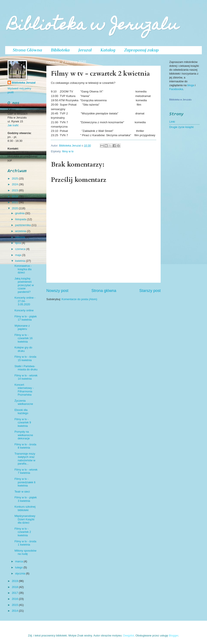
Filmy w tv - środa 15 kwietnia (25, 358)
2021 (15, 202)
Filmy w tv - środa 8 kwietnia (25, 446)
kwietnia (20, 261)
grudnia (20, 213)
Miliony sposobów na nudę (25, 552)
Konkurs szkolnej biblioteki (25, 508)
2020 (15, 208)
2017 (15, 593)
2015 (15, 605)
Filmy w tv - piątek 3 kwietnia (26, 499)
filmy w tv (68, 151)
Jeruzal (85, 50)
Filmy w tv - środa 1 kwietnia (25, 543)
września (21, 231)
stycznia (20, 573)
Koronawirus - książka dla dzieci (23, 269)
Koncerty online (24, 310)
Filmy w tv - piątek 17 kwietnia (26, 318)
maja (18, 255)
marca (19, 561)
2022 (15, 196)
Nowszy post (57, 291)
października (23, 225)
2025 (15, 179)
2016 (15, 599)
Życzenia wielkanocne (24, 402)
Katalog (108, 50)
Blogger (174, 635)
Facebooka (176, 89)
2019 (15, 581)
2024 (15, 184)
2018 (15, 587)
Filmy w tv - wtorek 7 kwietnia (26, 471)
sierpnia (20, 237)
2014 (15, 611)
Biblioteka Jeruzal (24, 83)
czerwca (21, 249)
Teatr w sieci (22, 492)
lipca (18, 243)
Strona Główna (27, 50)
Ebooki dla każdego (21, 412)
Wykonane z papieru (22, 327)
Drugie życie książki (181, 127)
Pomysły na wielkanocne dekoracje (24, 435)
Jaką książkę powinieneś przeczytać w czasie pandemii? (24, 285)
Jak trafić (13, 125)
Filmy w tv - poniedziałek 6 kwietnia (25, 482)
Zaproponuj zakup (141, 50)
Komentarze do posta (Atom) (79, 299)
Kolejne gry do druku (23, 349)
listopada (21, 219)
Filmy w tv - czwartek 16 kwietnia (24, 338)
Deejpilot (129, 635)
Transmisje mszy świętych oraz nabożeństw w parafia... (25, 459)
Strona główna (104, 291)
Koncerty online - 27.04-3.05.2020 (25, 301)
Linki (172, 122)
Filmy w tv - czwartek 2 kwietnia (23, 532)
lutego (19, 567)
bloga (191, 85)
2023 (15, 190)
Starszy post (150, 291)
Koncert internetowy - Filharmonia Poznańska (24, 390)
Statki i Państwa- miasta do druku (26, 368)
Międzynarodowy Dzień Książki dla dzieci (25, 519)
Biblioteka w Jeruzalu (93, 26)
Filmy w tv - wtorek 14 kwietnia (26, 377)
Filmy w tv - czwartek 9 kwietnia (23, 423)
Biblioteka (60, 50)
